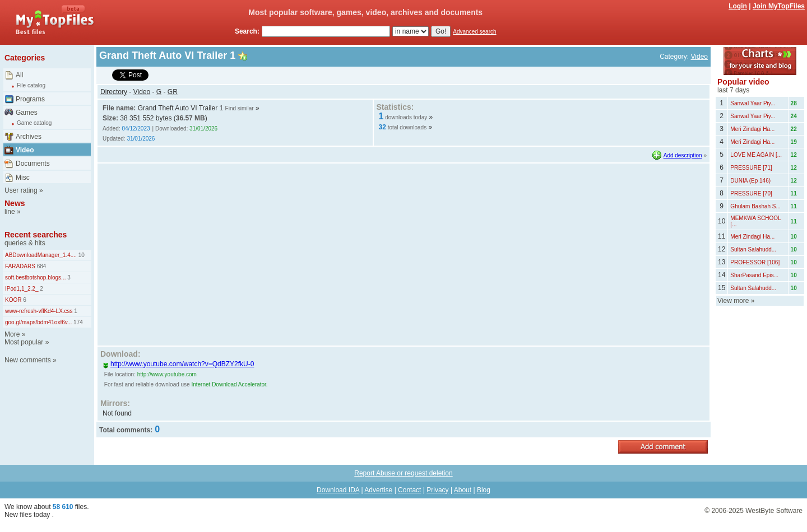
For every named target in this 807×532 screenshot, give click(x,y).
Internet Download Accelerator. (229, 384)
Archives (29, 137)
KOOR (13, 300)
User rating (21, 190)
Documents (33, 164)
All (19, 75)
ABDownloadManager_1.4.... (41, 255)
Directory (114, 92)
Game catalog (34, 123)
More (12, 334)
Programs (30, 99)
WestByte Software (774, 511)
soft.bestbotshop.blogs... (35, 277)
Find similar (240, 108)
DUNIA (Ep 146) (750, 181)
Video (25, 150)
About (463, 490)
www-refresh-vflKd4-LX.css (39, 311)
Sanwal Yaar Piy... (753, 103)
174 (77, 322)
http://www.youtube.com (167, 374)
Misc (23, 178)
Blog (484, 490)
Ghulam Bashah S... (755, 206)
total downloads (407, 127)
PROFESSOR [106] (755, 262)
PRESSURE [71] (751, 168)
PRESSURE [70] (751, 193)
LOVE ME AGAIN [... (756, 155)
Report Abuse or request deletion (403, 473)
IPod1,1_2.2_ (22, 289)
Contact (409, 490)
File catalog (31, 85)
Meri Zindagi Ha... (752, 129)
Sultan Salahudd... (753, 249)
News (15, 203)
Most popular (24, 342)
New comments (28, 360)
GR (173, 92)
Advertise (378, 490)
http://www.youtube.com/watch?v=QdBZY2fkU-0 (178, 364)
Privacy (437, 490)
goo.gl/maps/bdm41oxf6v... (38, 322)
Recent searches (36, 235)
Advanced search (474, 32)
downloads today (406, 117)
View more (733, 301)
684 (41, 266)
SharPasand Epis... (754, 275)
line (10, 212)
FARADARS (20, 266)
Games (27, 113)
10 (81, 255)
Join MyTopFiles (779, 6)
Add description (683, 155)
